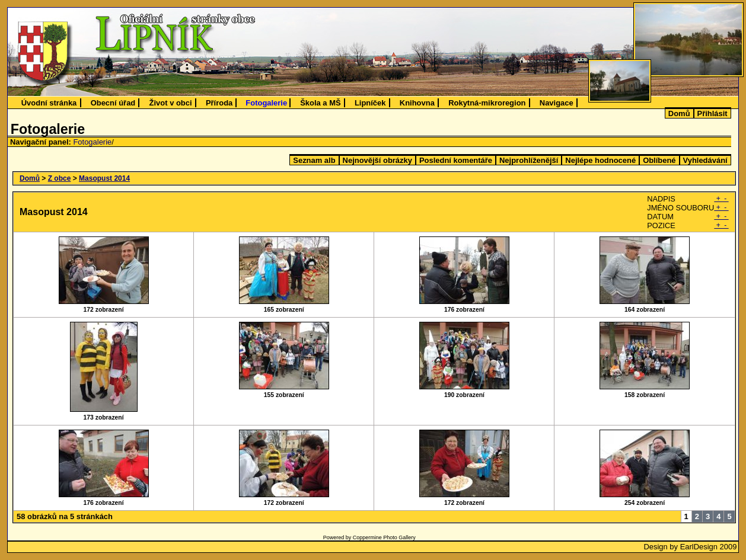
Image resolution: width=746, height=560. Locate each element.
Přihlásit (712, 113)
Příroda (219, 103)
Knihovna (417, 103)
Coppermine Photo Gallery (384, 537)
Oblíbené (659, 160)
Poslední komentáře (456, 160)
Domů (679, 113)
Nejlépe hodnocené (600, 160)
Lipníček (370, 103)
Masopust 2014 (104, 178)
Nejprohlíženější (529, 160)
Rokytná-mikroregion (487, 103)
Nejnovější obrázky (377, 160)
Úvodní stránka (49, 103)
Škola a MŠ (320, 103)
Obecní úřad (113, 103)
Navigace (557, 103)
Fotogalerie (266, 103)
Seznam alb (314, 160)
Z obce (60, 178)
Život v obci (171, 103)
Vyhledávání (705, 160)
